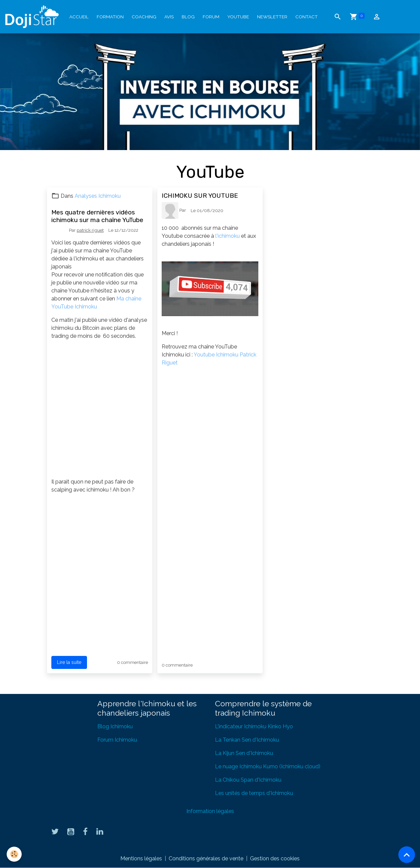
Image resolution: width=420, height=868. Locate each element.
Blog (188, 17)
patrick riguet (90, 230)
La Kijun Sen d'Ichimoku (244, 753)
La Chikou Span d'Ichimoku (248, 780)
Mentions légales (141, 858)
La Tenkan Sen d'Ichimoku (247, 740)
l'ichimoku (227, 236)
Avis (169, 17)
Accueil (79, 17)
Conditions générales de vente (206, 858)
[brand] (33, 17)
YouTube (238, 17)
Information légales (210, 811)
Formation (110, 17)
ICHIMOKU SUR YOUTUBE (200, 196)
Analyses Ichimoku (98, 196)
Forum (211, 17)
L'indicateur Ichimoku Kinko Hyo (254, 726)
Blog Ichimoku (115, 726)
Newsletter (272, 17)
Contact (306, 17)
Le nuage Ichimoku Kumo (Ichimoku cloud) (268, 766)
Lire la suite (69, 662)
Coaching (144, 17)
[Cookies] (14, 854)
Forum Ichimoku (117, 740)
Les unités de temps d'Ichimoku (254, 793)
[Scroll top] (407, 855)
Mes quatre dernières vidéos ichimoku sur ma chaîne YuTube (97, 216)
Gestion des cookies (275, 858)
